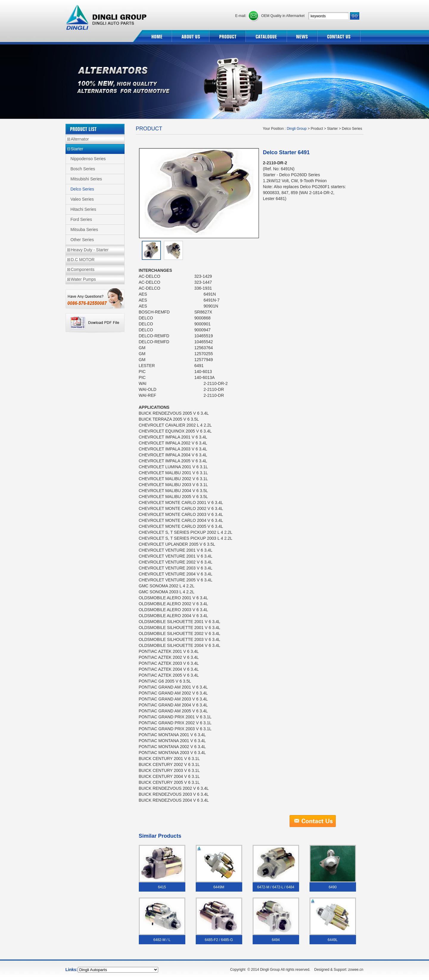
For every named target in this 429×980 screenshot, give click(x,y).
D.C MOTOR (83, 260)
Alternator (80, 139)
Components (83, 269)
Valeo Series (82, 199)
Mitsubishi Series (86, 179)
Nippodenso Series (88, 159)
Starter (77, 149)
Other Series (82, 240)
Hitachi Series (83, 209)
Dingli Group (107, 15)
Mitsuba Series (84, 230)
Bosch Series (83, 169)
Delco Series (82, 189)
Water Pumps (83, 279)
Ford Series (81, 219)
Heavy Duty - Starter (90, 250)
